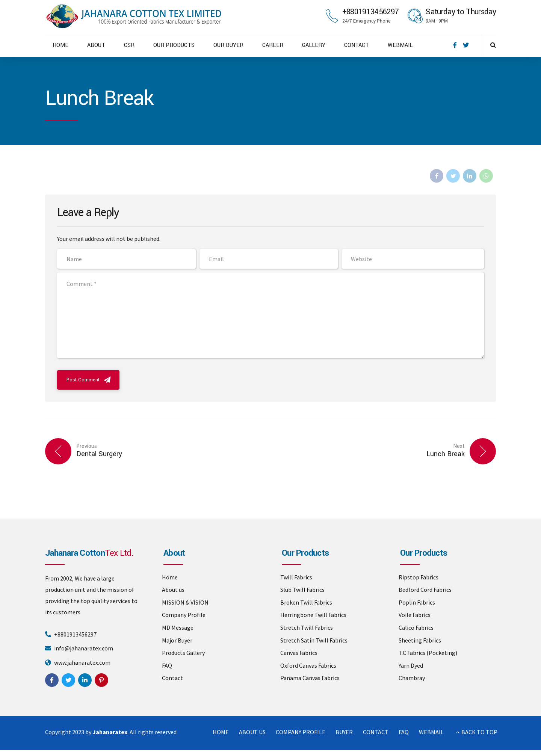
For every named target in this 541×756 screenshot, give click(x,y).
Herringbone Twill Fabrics (313, 615)
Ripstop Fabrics (419, 577)
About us (173, 590)
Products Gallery (183, 653)
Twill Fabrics (296, 577)
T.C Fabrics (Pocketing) (428, 653)
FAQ (167, 665)
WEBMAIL (400, 45)
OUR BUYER (228, 45)
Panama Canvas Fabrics (310, 678)
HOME (60, 45)
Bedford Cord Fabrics (425, 590)
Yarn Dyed (411, 665)
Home (170, 577)
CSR (129, 45)
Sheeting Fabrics (420, 640)
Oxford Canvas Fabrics (308, 665)
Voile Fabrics (415, 615)
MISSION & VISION (185, 602)
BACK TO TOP (479, 732)
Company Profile (184, 615)
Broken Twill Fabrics (306, 602)
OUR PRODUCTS (174, 45)
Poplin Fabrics (417, 602)
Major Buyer (177, 640)
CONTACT (357, 45)
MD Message (178, 627)
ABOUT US (252, 732)
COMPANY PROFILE (301, 732)
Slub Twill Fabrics (302, 590)
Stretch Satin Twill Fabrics (314, 640)
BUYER (344, 732)
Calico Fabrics (416, 627)
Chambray (412, 678)
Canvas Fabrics (299, 653)
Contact (172, 678)
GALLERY (314, 45)
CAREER (273, 45)
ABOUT (96, 45)
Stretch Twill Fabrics (307, 627)
